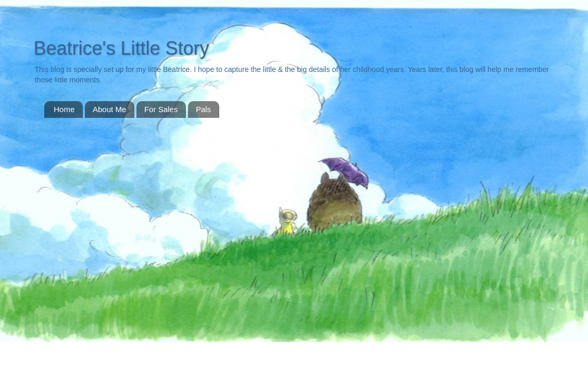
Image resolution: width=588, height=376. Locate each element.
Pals (203, 109)
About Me (109, 109)
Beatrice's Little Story (122, 48)
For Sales (161, 109)
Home (64, 109)
